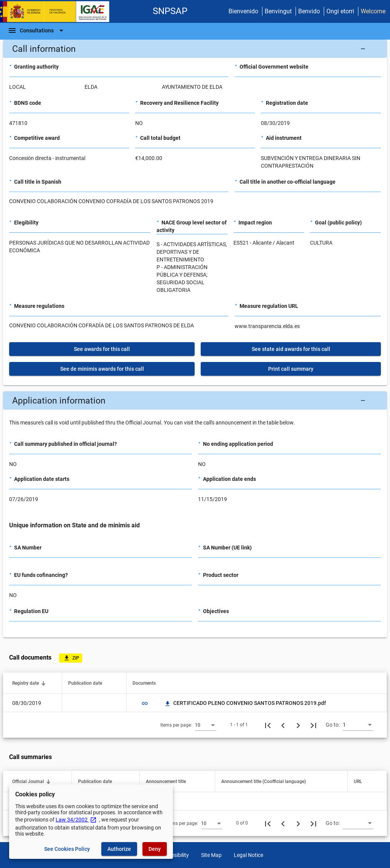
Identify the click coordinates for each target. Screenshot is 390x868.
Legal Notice (249, 855)
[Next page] (298, 725)
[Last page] (313, 725)
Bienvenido (243, 11)
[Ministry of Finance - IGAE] (58, 12)
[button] (195, 49)
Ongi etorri (340, 11)
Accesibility (176, 855)
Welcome (373, 11)
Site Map (211, 855)
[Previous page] (283, 725)
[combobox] (206, 725)
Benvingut (278, 11)
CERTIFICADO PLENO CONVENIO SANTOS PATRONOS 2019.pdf (245, 703)
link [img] (145, 703)
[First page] (268, 725)
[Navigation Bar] (37, 30)
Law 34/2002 (76, 820)
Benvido (309, 11)
